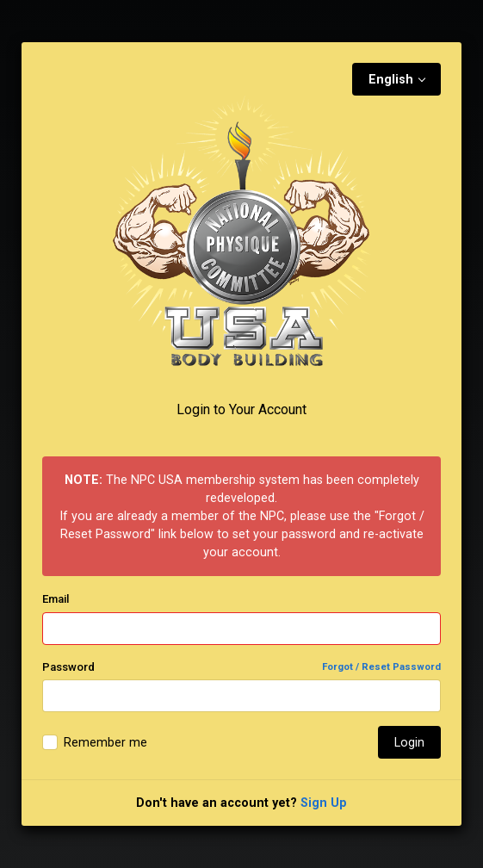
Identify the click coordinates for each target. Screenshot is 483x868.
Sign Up (324, 803)
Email (56, 599)
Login (409, 742)
